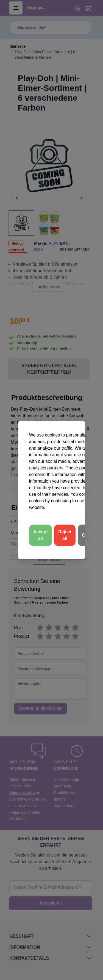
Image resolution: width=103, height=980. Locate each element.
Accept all (41, 535)
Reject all (65, 535)
